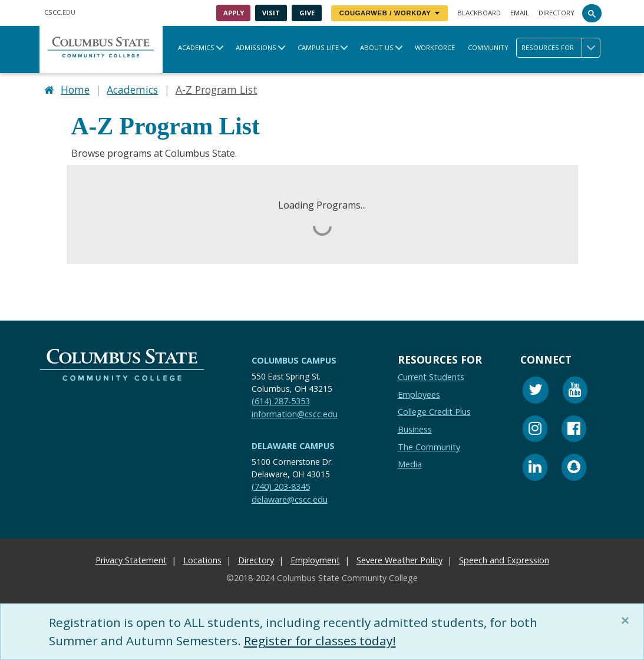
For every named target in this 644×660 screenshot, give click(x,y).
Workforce (435, 47)
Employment (315, 561)
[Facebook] (574, 430)
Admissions (256, 47)
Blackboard (479, 13)
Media (410, 465)
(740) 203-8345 (281, 486)
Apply (234, 13)
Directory (557, 13)
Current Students (431, 377)
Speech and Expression (504, 561)
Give (307, 13)
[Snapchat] (574, 469)
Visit (271, 13)
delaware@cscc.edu (290, 499)
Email (520, 13)
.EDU (60, 12)
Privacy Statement (131, 561)
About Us (377, 47)
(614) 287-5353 (281, 401)
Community (488, 47)
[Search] (592, 13)
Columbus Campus (294, 360)
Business (415, 429)
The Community (429, 447)
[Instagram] (535, 430)
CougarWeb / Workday (389, 13)
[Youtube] (575, 392)
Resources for (561, 48)
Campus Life (318, 47)
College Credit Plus (434, 412)
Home (75, 90)
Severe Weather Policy (399, 561)
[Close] (628, 621)
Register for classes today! (320, 641)
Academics (196, 47)
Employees (419, 395)
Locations (202, 561)
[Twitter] (536, 392)
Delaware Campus (293, 446)
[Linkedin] (535, 469)
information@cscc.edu (295, 414)
